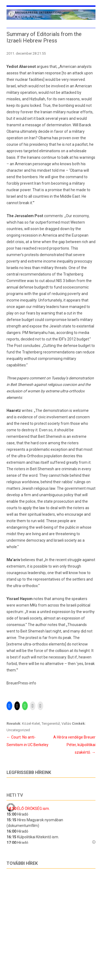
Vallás (66, 724)
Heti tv (15, 795)
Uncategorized (18, 730)
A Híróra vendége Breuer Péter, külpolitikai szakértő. (74, 745)
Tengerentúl (51, 724)
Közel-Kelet (31, 724)
